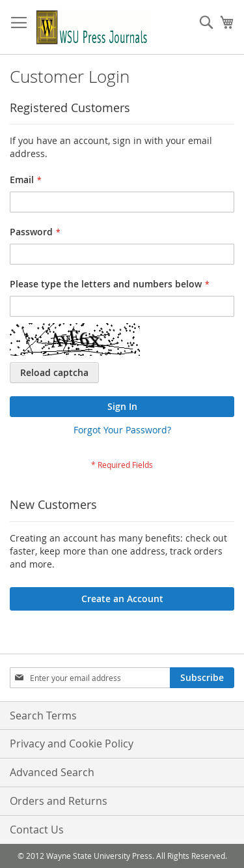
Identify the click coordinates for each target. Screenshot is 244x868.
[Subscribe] (202, 678)
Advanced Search (52, 772)
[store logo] (92, 27)
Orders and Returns (59, 801)
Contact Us (37, 830)
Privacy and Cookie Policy (72, 744)
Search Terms (43, 716)
